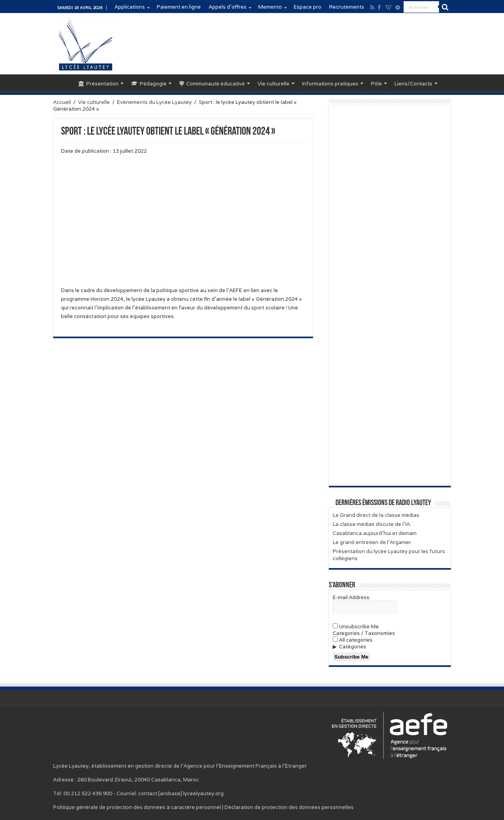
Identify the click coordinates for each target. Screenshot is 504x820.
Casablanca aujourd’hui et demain (375, 533)
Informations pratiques (330, 84)
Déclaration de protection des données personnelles (289, 807)
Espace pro (308, 7)
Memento (270, 7)
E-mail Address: (352, 597)
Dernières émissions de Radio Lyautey (383, 503)
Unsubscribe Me (356, 627)
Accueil (63, 83)
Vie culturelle (273, 84)
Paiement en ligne (179, 7)
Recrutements (347, 7)
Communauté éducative (212, 84)
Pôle (376, 84)
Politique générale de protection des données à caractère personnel (137, 807)
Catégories (353, 647)
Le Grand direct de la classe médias (376, 515)
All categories (353, 640)
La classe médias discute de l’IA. (372, 524)
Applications (130, 7)
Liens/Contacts (413, 84)
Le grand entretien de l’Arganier (372, 542)
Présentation (98, 84)
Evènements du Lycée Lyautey (154, 102)
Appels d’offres (228, 7)
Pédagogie (149, 84)
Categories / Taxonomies (364, 633)
